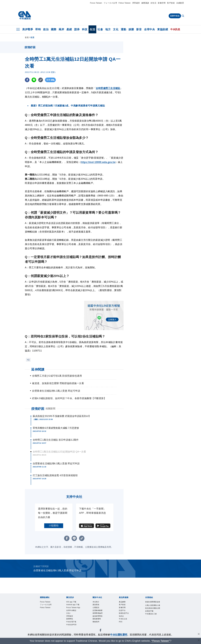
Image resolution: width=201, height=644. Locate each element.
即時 (38, 29)
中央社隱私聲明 (119, 635)
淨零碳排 (136, 3)
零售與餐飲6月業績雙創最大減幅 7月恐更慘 (56, 428)
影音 (139, 29)
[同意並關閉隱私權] (199, 634)
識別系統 (96, 605)
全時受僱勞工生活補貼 (108, 88)
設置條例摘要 (98, 611)
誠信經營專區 (98, 617)
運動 (123, 29)
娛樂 (131, 29)
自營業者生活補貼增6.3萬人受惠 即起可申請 (56, 464)
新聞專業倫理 (98, 614)
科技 (85, 29)
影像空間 (162, 3)
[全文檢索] (183, 16)
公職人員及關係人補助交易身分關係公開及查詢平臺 (152, 611)
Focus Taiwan (96, 3)
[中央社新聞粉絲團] (100, 631)
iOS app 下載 (72, 602)
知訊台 (122, 617)
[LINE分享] (34, 80)
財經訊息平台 (124, 614)
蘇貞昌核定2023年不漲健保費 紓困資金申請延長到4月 (61, 416)
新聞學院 (70, 620)
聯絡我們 (96, 623)
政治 (46, 29)
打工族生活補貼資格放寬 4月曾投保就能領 (55, 475)
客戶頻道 (171, 3)
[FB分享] (27, 80)
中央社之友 (123, 620)
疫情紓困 (38, 409)
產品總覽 (122, 602)
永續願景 (180, 3)
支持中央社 (175, 16)
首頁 (27, 37)
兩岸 (61, 29)
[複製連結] (41, 80)
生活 (92, 29)
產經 (69, 29)
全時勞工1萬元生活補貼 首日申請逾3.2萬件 (56, 440)
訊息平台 (122, 611)
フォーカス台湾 (110, 3)
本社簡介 (96, 602)
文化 (116, 29)
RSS (121, 623)
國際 (54, 29)
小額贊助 (54, 526)
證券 (77, 29)
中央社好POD (72, 625)
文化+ (69, 614)
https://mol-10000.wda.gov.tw (98, 162)
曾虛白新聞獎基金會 (152, 603)
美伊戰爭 (28, 29)
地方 (108, 29)
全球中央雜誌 (72, 611)
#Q (28, 360)
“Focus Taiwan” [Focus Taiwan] (161, 641)
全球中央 (149, 29)
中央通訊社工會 (151, 617)
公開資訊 (96, 608)
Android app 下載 (73, 605)
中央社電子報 (72, 623)
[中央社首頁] (25, 15)
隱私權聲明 (97, 620)
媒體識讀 (145, 3)
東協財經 (163, 29)
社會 (100, 29)
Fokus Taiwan (125, 3)
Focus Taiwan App (74, 608)
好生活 (154, 3)
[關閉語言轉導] (199, 641)
